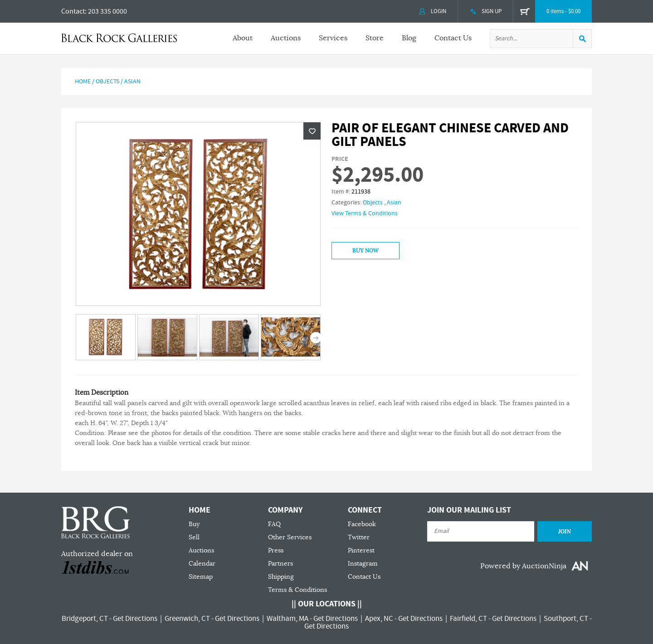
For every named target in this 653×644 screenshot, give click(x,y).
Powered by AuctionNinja (523, 566)
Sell (194, 537)
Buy (194, 524)
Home (83, 82)
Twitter (359, 537)
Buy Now (365, 251)
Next (316, 338)
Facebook (362, 524)
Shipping (281, 577)
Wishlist (312, 131)
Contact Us (453, 38)
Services (333, 38)
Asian (132, 82)
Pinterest (361, 550)
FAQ (274, 524)
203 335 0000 (107, 11)
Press (276, 550)
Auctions (286, 38)
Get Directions (135, 619)
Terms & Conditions (297, 590)
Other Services (290, 537)
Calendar (202, 564)
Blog (409, 38)
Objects (107, 82)
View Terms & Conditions (365, 213)
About (243, 38)
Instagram (363, 564)
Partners (280, 564)
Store (375, 38)
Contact (73, 11)
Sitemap (201, 577)
